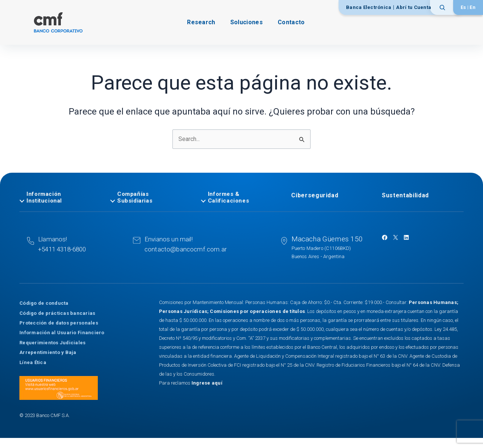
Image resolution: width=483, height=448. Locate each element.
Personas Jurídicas (183, 311)
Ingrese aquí (207, 383)
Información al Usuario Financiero (62, 333)
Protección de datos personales (59, 322)
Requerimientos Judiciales (53, 342)
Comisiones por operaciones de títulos (257, 311)
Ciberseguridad (315, 196)
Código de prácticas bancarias (57, 313)
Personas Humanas (433, 302)
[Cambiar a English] (473, 7)
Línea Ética (33, 362)
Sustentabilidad (405, 196)
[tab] (60, 198)
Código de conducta (44, 303)
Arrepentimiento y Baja (48, 352)
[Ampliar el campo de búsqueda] (445, 7)
